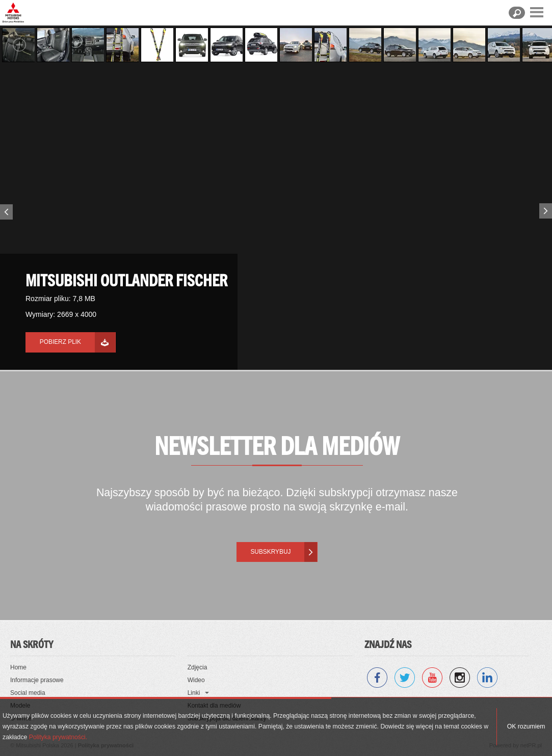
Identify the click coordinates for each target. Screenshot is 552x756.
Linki (194, 693)
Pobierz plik (60, 342)
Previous (5, 214)
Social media (28, 693)
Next (547, 209)
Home (18, 667)
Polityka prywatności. (58, 737)
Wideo (196, 680)
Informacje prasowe (37, 680)
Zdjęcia (198, 667)
